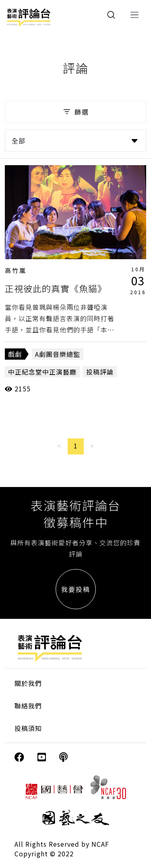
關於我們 (28, 683)
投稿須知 (28, 728)
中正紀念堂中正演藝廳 (42, 372)
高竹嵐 (16, 270)
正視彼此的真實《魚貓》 (56, 288)
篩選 (75, 112)
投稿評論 (100, 372)
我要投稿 (76, 589)
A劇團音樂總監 (58, 354)
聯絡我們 (28, 706)
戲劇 (15, 354)
